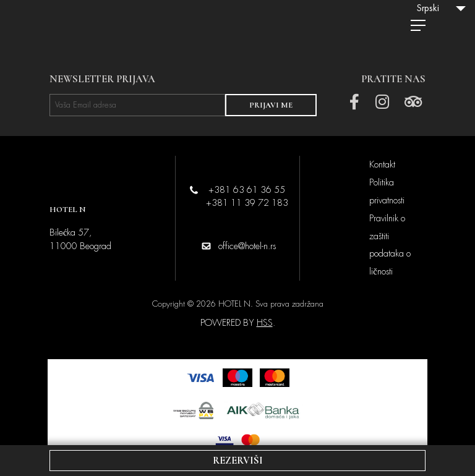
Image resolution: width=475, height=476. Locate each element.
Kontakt (382, 164)
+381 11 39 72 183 (247, 203)
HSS (265, 323)
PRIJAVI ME (271, 105)
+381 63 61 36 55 (247, 190)
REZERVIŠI (238, 461)
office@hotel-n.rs (247, 246)
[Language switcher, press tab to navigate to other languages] (441, 8)
